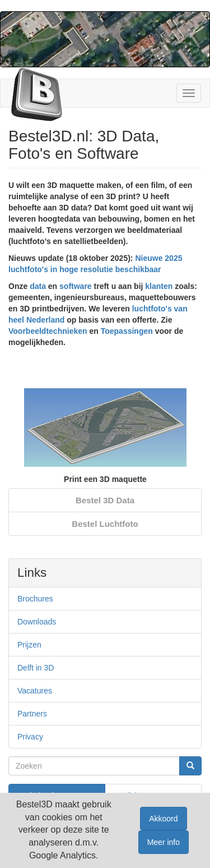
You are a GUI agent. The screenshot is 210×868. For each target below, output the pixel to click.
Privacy (30, 737)
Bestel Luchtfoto (105, 524)
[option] (105, 422)
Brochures (35, 599)
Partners (32, 714)
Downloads (37, 622)
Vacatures (35, 691)
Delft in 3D (36, 668)
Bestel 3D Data (105, 500)
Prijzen (29, 645)
